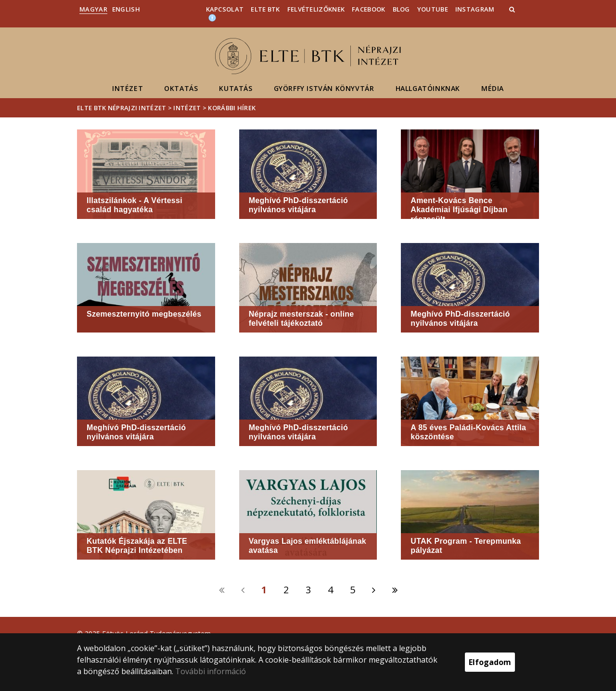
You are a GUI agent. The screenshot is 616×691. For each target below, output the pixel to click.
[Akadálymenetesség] (212, 17)
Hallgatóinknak (428, 88)
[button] (513, 9)
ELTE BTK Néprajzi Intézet (122, 108)
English (126, 9)
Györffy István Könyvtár (324, 88)
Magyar (93, 9)
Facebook (368, 9)
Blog (401, 9)
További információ (211, 671)
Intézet (128, 88)
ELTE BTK (265, 9)
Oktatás (181, 88)
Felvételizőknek (316, 9)
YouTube (433, 9)
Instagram (475, 9)
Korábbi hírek (232, 108)
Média (493, 88)
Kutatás (236, 88)
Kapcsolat (225, 9)
